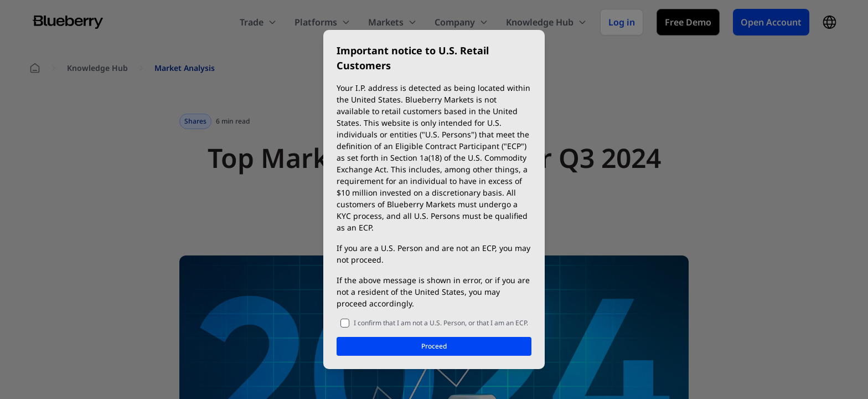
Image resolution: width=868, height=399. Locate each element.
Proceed (434, 346)
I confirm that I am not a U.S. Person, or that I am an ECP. (441, 323)
